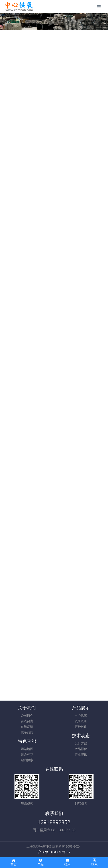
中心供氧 (81, 716)
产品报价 (81, 749)
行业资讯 (81, 754)
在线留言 (27, 721)
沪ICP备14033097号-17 (54, 852)
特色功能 (27, 741)
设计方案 (81, 743)
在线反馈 (27, 727)
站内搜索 (27, 760)
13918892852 (54, 822)
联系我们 (27, 732)
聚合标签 (27, 754)
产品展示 (81, 708)
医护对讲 (81, 727)
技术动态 (81, 736)
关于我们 (27, 708)
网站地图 (27, 749)
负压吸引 (81, 721)
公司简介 (27, 716)
